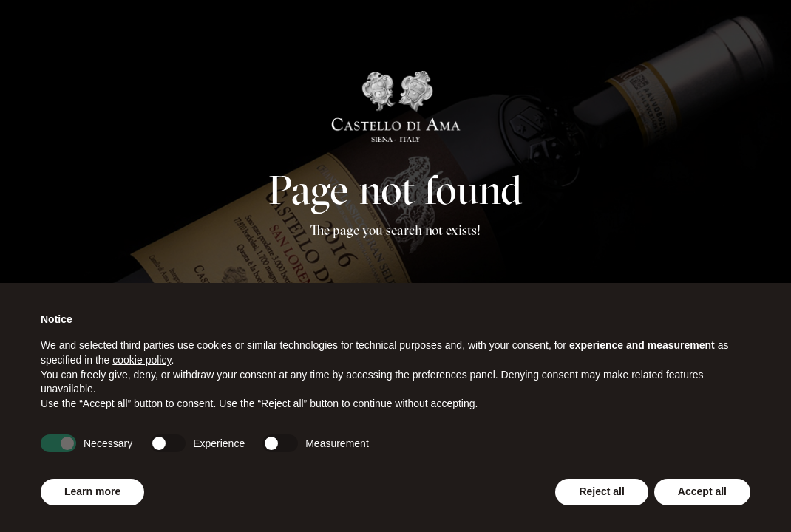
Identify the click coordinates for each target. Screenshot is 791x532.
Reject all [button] (601, 491)
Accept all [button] (702, 491)
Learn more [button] (92, 491)
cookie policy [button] (142, 360)
